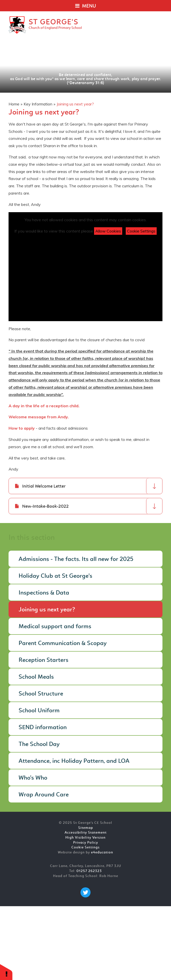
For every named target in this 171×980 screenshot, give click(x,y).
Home (14, 104)
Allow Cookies (108, 231)
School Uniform (39, 711)
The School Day (39, 744)
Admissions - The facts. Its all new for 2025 (76, 559)
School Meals (36, 677)
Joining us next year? (75, 104)
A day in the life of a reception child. (45, 406)
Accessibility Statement (86, 833)
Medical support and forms (55, 627)
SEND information (43, 728)
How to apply (22, 428)
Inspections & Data (44, 593)
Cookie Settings (141, 231)
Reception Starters (44, 660)
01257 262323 (89, 871)
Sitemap (86, 828)
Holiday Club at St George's (55, 576)
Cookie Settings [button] (85, 848)
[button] (6, 972)
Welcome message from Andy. (39, 417)
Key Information (38, 104)
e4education (102, 853)
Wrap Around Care (44, 795)
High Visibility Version (85, 838)
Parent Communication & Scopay (63, 644)
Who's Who (33, 778)
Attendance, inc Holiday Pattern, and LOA (74, 761)
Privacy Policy (86, 843)
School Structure (41, 694)
